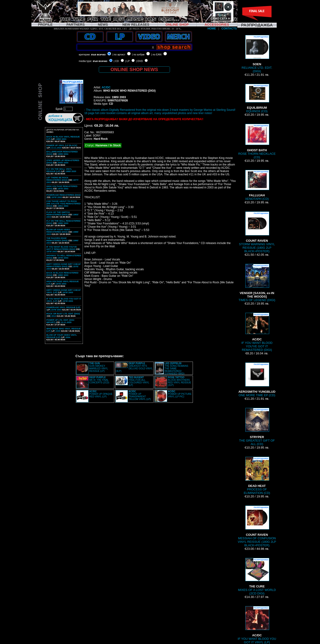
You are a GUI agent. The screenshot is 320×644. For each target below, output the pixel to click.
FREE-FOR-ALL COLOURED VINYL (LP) (139, 381)
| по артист (119, 54)
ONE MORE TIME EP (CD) (257, 380)
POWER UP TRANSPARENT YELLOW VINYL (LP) (140, 395)
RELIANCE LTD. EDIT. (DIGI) (257, 54)
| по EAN (156, 54)
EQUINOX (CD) (257, 98)
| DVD (139, 61)
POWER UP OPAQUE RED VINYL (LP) (101, 394)
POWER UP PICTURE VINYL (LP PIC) (180, 394)
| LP (127, 61)
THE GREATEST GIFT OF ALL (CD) (257, 427)
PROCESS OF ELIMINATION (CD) (257, 476)
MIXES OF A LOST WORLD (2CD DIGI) (257, 577)
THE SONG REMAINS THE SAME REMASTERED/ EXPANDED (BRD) (176, 369)
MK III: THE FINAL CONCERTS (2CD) (99, 380)
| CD (116, 61)
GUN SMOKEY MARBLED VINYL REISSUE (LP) (99, 367)
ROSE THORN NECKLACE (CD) (257, 141)
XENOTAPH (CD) (257, 185)
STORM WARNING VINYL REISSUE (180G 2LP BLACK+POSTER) (257, 232)
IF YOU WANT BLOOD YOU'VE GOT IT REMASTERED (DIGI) (257, 332)
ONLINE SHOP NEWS (134, 69)
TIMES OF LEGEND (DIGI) (257, 283)
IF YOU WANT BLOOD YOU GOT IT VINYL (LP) (257, 625)
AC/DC (106, 87)
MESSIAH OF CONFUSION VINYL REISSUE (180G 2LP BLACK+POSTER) (257, 526)
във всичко (98, 54)
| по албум (138, 54)
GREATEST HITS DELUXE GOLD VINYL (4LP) (134, 367)
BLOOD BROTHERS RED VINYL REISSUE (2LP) (179, 381)
